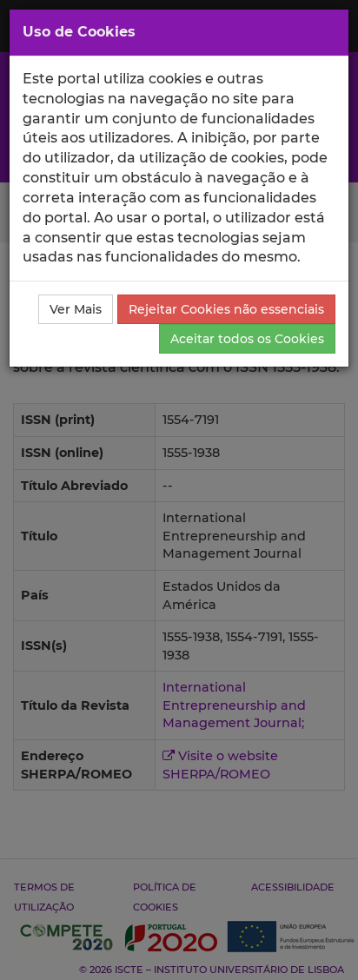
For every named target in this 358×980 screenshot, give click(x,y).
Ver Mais (76, 309)
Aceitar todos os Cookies (247, 339)
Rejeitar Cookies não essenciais (226, 309)
